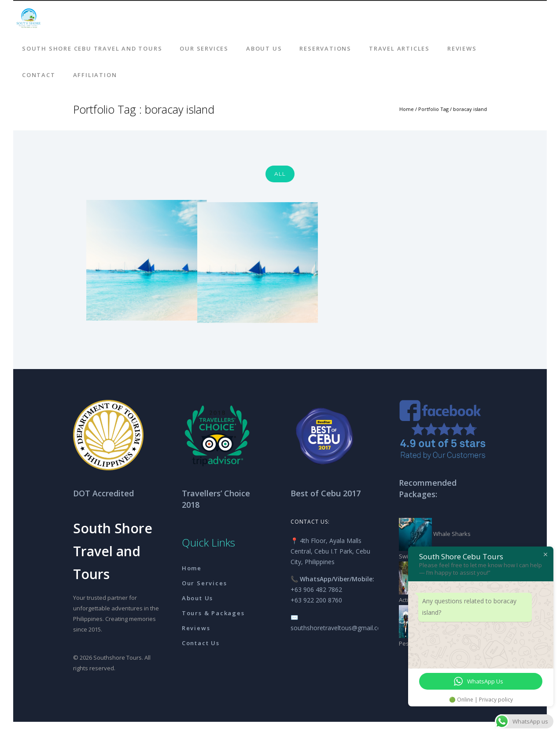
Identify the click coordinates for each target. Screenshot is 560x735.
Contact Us (201, 643)
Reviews (462, 48)
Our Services (204, 48)
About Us (264, 48)
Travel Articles (399, 48)
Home (407, 109)
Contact (39, 75)
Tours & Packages (213, 613)
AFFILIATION (95, 75)
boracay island (470, 109)
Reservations (325, 48)
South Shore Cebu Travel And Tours (92, 48)
